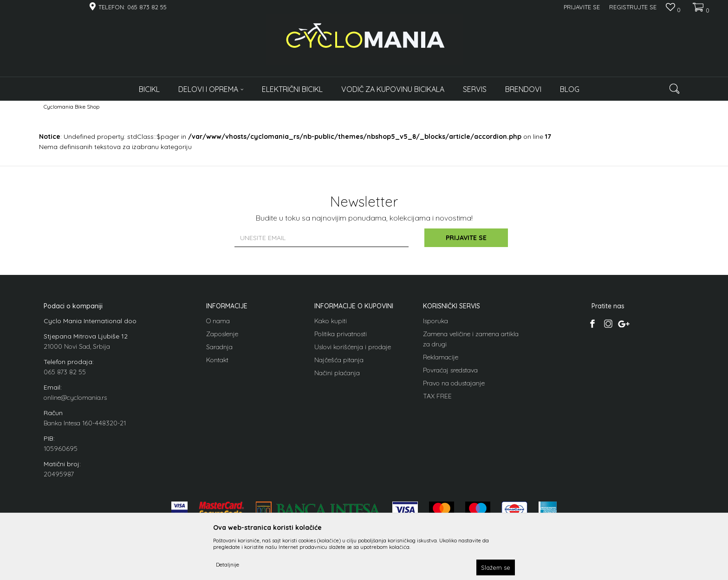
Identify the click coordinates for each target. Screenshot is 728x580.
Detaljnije (227, 564)
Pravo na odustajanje (454, 383)
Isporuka (435, 321)
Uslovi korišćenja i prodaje (353, 347)
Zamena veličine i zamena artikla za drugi (471, 339)
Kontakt (217, 360)
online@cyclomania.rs (75, 398)
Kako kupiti (331, 321)
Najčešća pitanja (339, 360)
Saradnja (219, 347)
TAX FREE (437, 396)
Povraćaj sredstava (450, 370)
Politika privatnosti (341, 334)
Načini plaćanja (337, 373)
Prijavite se (466, 238)
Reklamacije (441, 357)
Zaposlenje (222, 334)
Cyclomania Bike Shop (71, 107)
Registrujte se (633, 7)
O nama (218, 321)
